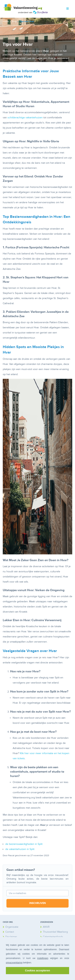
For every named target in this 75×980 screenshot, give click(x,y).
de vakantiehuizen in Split (20, 849)
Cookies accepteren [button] (37, 970)
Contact (10, 932)
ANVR (46, 927)
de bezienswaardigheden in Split (24, 844)
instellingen (43, 958)
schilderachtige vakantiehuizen (25, 118)
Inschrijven (37, 903)
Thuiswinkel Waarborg (55, 932)
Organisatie (12, 927)
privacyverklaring (14, 963)
